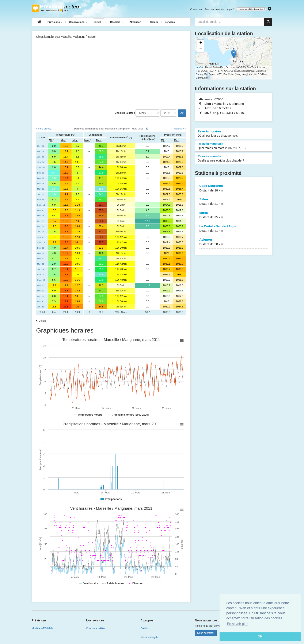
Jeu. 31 (41, 307)
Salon (234, 202)
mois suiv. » (180, 129)
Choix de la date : (125, 113)
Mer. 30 (41, 301)
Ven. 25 (41, 275)
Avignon (234, 242)
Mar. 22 (41, 259)
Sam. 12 (41, 205)
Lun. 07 (41, 178)
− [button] (201, 49)
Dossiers (117, 22)
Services (170, 22)
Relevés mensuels (234, 146)
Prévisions (55, 22)
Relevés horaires (234, 134)
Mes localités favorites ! (251, 9)
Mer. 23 (41, 264)
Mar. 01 (41, 146)
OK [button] (260, 636)
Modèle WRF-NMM (43, 628)
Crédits (145, 628)
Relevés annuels (234, 159)
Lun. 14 (41, 216)
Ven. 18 (41, 237)
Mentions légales (150, 637)
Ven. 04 (41, 162)
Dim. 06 (41, 173)
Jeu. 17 (41, 232)
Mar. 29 (41, 296)
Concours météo (95, 628)
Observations (78, 22)
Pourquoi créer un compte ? (220, 9)
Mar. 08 (41, 184)
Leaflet (199, 67)
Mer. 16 (41, 226)
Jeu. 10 (41, 194)
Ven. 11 (41, 200)
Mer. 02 (41, 151)
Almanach (137, 22)
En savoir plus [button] (238, 624)
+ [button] (201, 43)
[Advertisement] (111, 76)
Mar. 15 (41, 221)
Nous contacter (206, 633)
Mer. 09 (41, 189)
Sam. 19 (41, 242)
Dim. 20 (41, 248)
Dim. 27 (41, 285)
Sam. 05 (41, 167)
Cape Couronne (234, 188)
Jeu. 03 (41, 157)
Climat (99, 22)
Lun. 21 (41, 253)
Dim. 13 (41, 210)
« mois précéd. (44, 129)
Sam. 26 (41, 280)
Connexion (196, 9)
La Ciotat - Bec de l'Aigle (234, 229)
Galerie (154, 22)
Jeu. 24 (41, 269)
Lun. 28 (41, 291)
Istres (234, 215)
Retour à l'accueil (56, 8)
